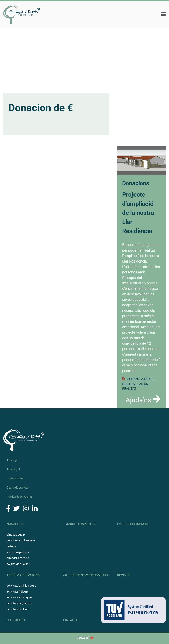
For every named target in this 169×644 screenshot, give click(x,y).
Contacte (70, 620)
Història (11, 546)
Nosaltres (15, 524)
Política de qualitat (18, 564)
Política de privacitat (19, 497)
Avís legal (12, 460)
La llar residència (133, 524)
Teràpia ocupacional (24, 575)
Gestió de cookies (17, 488)
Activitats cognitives (19, 603)
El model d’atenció (18, 558)
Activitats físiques (18, 591)
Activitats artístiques (19, 597)
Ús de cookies (15, 478)
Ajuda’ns (143, 400)
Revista (123, 575)
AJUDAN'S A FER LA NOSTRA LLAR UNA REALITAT (138, 384)
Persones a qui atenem (21, 540)
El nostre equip (16, 535)
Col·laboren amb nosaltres (85, 575)
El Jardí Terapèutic (78, 524)
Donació (84, 638)
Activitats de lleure (18, 609)
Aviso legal (13, 469)
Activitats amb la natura (22, 586)
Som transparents (18, 552)
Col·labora (16, 620)
